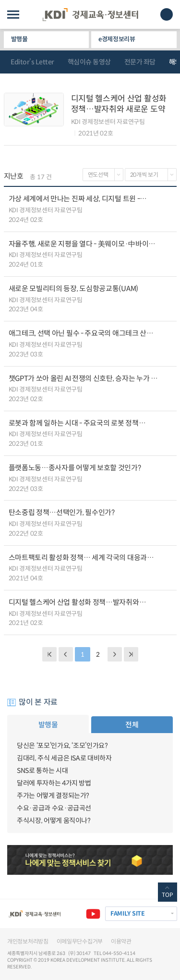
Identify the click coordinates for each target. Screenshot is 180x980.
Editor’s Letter (32, 62)
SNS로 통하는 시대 (42, 771)
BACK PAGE (49, 654)
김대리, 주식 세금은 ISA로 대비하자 (64, 758)
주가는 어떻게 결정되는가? (53, 796)
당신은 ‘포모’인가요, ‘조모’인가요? (62, 746)
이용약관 (121, 941)
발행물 (19, 39)
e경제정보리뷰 (117, 39)
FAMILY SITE (128, 914)
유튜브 (93, 914)
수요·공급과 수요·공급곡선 (54, 808)
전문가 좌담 (140, 62)
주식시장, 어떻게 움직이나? (54, 821)
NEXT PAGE (131, 654)
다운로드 (167, 209)
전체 (132, 725)
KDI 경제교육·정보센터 (90, 15)
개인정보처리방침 (28, 941)
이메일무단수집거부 (80, 941)
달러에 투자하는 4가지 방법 (54, 783)
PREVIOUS (66, 654)
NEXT (115, 654)
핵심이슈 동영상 (89, 62)
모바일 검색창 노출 (167, 14)
